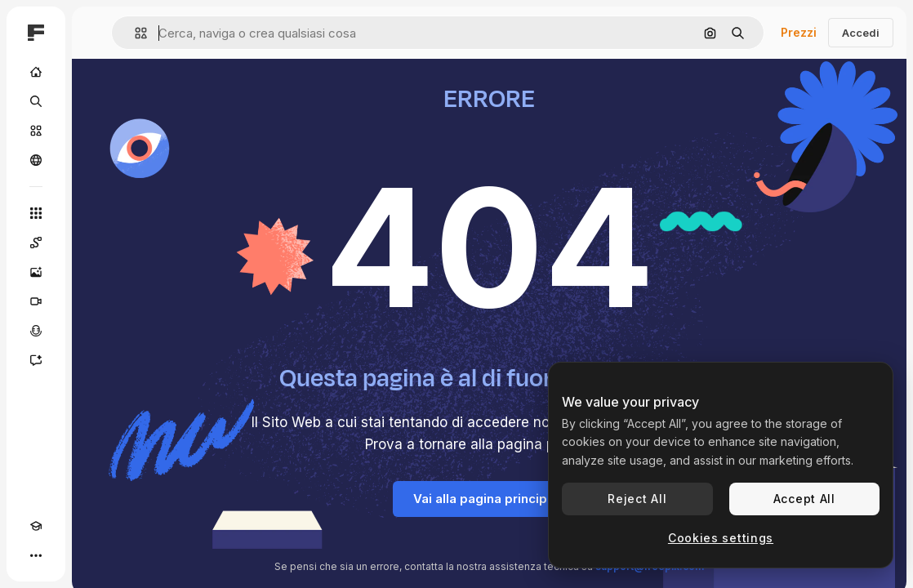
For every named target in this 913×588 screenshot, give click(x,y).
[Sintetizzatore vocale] (36, 331)
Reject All (637, 499)
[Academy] (36, 526)
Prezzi (799, 32)
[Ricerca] (36, 101)
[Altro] (36, 555)
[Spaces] (36, 243)
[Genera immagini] (36, 272)
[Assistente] (36, 360)
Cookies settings (721, 538)
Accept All (804, 499)
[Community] (36, 160)
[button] (134, 33)
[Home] (36, 72)
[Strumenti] (36, 213)
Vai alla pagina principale (490, 499)
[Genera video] (36, 301)
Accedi (861, 33)
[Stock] (36, 131)
